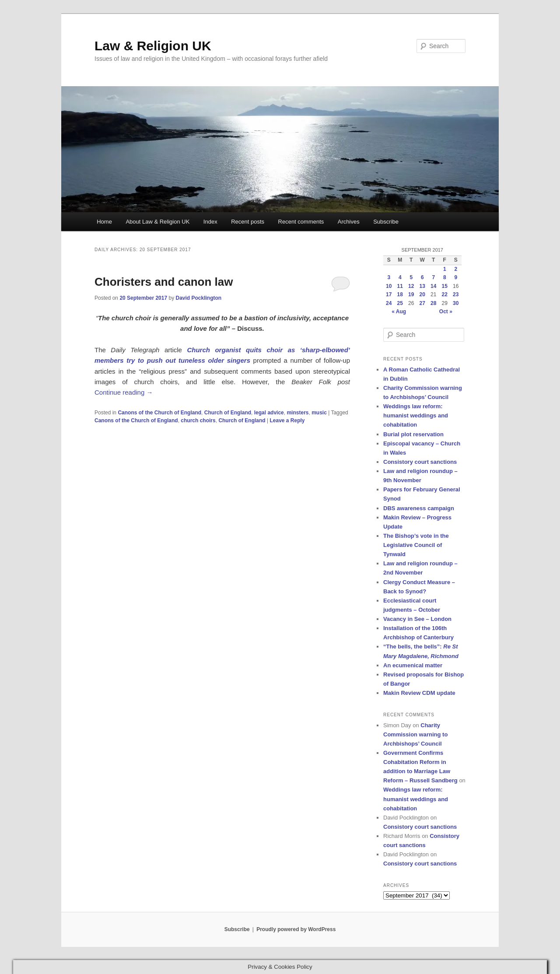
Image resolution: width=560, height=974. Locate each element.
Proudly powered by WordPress (296, 929)
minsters (297, 413)
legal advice (269, 413)
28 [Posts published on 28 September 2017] (433, 303)
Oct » (446, 312)
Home (104, 222)
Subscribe (386, 222)
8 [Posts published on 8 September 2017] (445, 277)
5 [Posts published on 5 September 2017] (411, 277)
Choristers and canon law (164, 282)
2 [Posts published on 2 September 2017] (456, 269)
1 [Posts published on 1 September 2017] (445, 269)
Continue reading (124, 392)
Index (210, 222)
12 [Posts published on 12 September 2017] (411, 286)
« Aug (399, 312)
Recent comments (301, 222)
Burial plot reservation (413, 434)
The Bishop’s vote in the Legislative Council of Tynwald (416, 545)
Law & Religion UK (153, 46)
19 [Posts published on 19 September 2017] (411, 294)
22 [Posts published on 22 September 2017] (445, 294)
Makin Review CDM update (419, 693)
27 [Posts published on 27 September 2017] (422, 303)
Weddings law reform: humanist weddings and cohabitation (416, 415)
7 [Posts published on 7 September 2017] (433, 277)
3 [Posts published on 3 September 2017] (389, 277)
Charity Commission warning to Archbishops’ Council (415, 734)
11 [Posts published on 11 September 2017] (400, 286)
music (319, 413)
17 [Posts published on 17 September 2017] (389, 294)
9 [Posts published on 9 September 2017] (456, 277)
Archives (349, 222)
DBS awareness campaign (419, 508)
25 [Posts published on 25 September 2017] (400, 303)
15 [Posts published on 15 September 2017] (445, 286)
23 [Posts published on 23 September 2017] (456, 294)
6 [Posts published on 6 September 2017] (422, 277)
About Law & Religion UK (157, 222)
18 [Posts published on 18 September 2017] (400, 294)
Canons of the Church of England (159, 413)
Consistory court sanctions (420, 462)
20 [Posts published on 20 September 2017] (422, 294)
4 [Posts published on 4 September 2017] (400, 277)
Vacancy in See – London (417, 619)
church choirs (198, 420)
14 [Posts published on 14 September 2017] (433, 286)
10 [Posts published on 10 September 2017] (389, 286)
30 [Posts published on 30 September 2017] (456, 303)
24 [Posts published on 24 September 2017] (389, 303)
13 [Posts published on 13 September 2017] (422, 286)
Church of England (228, 413)
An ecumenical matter (413, 665)
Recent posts (248, 222)
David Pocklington (198, 298)
